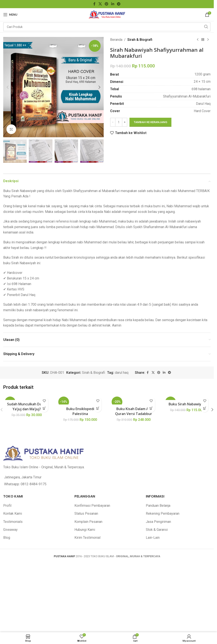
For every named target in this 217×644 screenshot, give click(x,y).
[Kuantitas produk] (119, 122)
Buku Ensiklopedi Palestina (80, 411)
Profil (7, 506)
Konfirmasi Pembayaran (92, 506)
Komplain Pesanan (88, 522)
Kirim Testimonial (87, 538)
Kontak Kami (13, 514)
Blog (7, 538)
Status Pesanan (86, 514)
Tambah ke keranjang (150, 122)
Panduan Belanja (158, 506)
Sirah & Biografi (140, 40)
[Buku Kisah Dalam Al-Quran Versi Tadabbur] (134, 400)
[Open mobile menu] (10, 15)
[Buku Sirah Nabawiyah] (187, 398)
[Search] (107, 27)
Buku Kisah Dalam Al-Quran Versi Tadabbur (134, 411)
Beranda (116, 40)
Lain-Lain (153, 538)
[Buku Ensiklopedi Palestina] (80, 400)
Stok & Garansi (157, 530)
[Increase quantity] (125, 122)
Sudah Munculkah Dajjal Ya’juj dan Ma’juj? (27, 406)
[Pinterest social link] (107, 4)
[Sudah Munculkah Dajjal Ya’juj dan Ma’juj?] (27, 398)
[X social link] (100, 4)
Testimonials (13, 522)
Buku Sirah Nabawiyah (187, 404)
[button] (8, 87)
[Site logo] (107, 14)
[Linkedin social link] (113, 4)
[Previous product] (198, 40)
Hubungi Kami (85, 530)
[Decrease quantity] (113, 122)
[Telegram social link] (119, 4)
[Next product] (208, 40)
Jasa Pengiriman (158, 522)
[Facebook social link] (94, 4)
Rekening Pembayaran (163, 514)
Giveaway (10, 530)
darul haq (122, 373)
